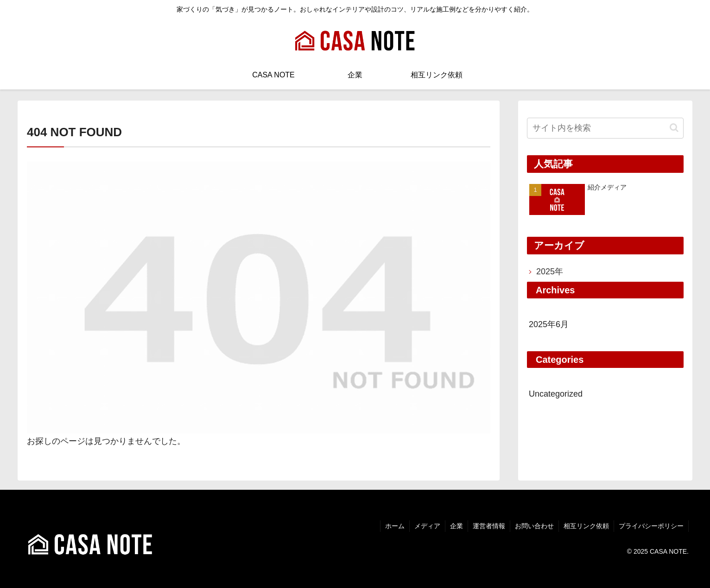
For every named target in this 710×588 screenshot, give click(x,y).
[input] (605, 128)
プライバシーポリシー (651, 526)
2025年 (550, 272)
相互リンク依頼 (586, 526)
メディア (427, 526)
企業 (456, 526)
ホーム (395, 526)
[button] (674, 128)
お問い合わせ (534, 526)
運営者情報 (489, 526)
